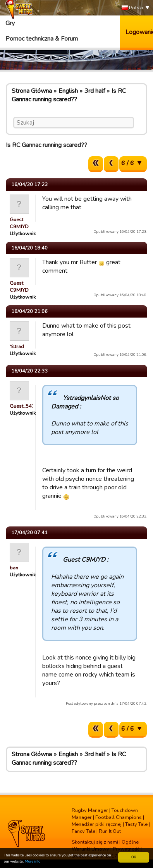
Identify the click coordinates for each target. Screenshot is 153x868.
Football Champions (119, 817)
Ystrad (17, 347)
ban (14, 568)
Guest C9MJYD (19, 223)
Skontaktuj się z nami (95, 842)
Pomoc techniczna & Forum (42, 39)
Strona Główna (32, 91)
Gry (10, 23)
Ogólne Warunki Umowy (105, 846)
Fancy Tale (83, 831)
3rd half (95, 91)
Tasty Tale (136, 824)
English (68, 91)
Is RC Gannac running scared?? (69, 95)
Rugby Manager (90, 810)
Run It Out (110, 831)
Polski (132, 8)
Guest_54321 (25, 406)
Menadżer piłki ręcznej (97, 824)
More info (33, 862)
